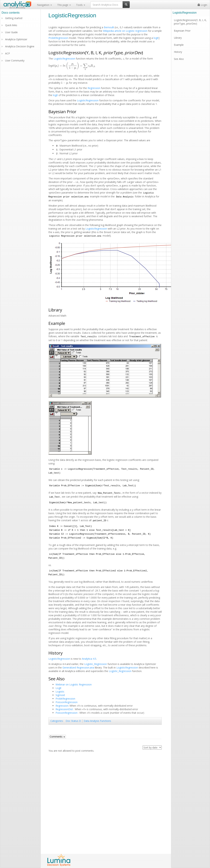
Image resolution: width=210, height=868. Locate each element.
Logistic (60, 692)
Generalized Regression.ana (78, 668)
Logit (58, 688)
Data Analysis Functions (97, 721)
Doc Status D (73, 721)
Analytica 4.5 (89, 659)
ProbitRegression (58, 38)
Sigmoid (60, 695)
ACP (8, 53)
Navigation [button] (44, 5)
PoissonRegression (67, 702)
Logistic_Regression (96, 664)
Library (178, 38)
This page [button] (64, 5)
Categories (57, 721)
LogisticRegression (64, 59)
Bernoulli (109, 27)
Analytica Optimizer (16, 39)
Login (202, 5)
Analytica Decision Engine (20, 46)
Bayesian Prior (182, 31)
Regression (94, 88)
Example (179, 45)
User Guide (11, 32)
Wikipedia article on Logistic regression (125, 31)
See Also (179, 59)
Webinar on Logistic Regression (74, 684)
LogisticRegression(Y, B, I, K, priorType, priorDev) (190, 22)
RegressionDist (64, 709)
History (178, 52)
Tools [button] (81, 5)
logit (156, 38)
